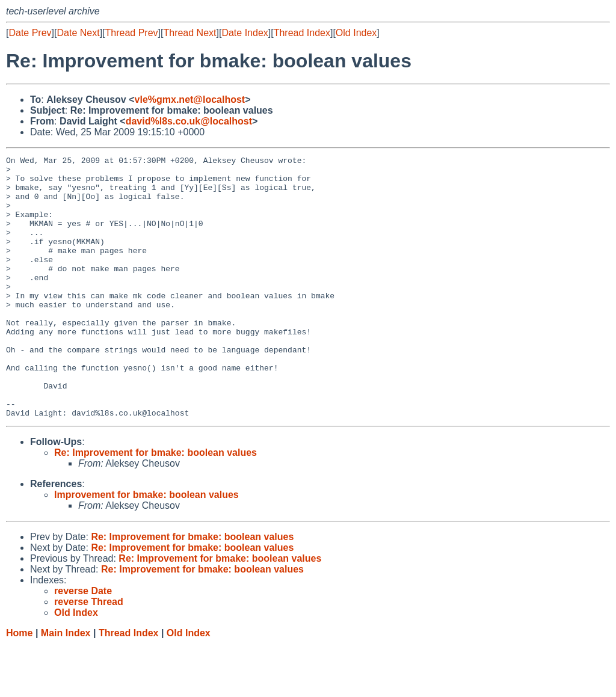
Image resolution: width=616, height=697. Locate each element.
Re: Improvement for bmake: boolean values (156, 505)
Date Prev (30, 33)
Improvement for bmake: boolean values (146, 547)
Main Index (66, 685)
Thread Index (302, 33)
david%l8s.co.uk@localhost (189, 121)
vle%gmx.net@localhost (190, 100)
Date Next (78, 33)
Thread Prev (132, 33)
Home (19, 685)
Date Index (245, 33)
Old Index (356, 33)
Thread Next (189, 33)
